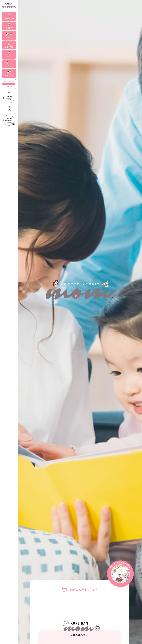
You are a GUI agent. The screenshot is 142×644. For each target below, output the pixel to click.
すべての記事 (9, 81)
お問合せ (9, 87)
